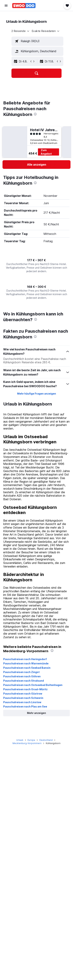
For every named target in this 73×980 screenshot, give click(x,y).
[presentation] (35, 114)
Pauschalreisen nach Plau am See (25, 706)
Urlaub (20, 740)
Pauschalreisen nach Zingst (21, 672)
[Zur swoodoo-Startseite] (24, 6)
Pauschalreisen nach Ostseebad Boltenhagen (33, 685)
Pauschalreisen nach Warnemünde (26, 663)
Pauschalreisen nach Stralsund (24, 681)
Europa (31, 740)
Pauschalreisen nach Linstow (22, 702)
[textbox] (37, 41)
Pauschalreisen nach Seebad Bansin (27, 668)
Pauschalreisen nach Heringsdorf (25, 659)
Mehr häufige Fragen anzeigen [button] (37, 394)
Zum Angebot (46, 152)
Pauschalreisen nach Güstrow (23, 694)
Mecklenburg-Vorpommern (27, 743)
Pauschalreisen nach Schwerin (23, 698)
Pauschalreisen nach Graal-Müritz (25, 689)
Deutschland (46, 740)
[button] (6, 6)
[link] (36, 165)
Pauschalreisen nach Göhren (22, 676)
